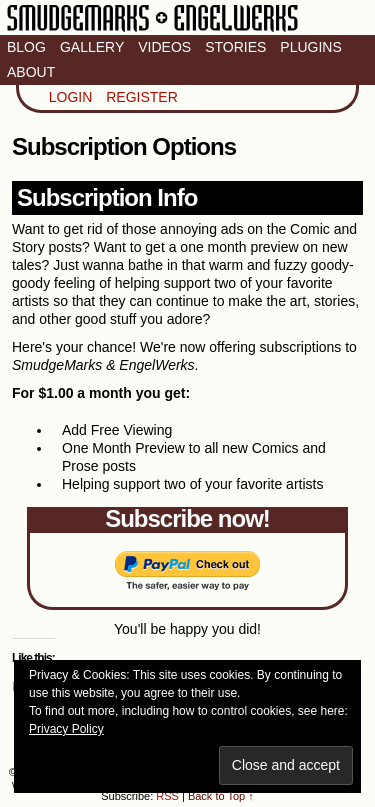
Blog (26, 47)
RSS (167, 796)
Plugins (310, 47)
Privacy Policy (66, 729)
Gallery (92, 47)
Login (71, 97)
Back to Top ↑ (221, 796)
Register (142, 97)
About (31, 72)
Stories (235, 47)
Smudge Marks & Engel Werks (152, 30)
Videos (164, 47)
